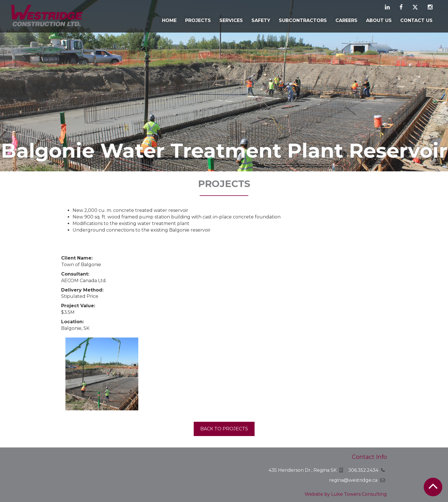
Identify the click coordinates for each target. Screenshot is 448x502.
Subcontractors (303, 20)
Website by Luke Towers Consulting (346, 494)
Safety (261, 20)
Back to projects (224, 429)
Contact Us (416, 20)
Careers (346, 20)
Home (169, 20)
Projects (198, 20)
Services (231, 20)
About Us (379, 20)
